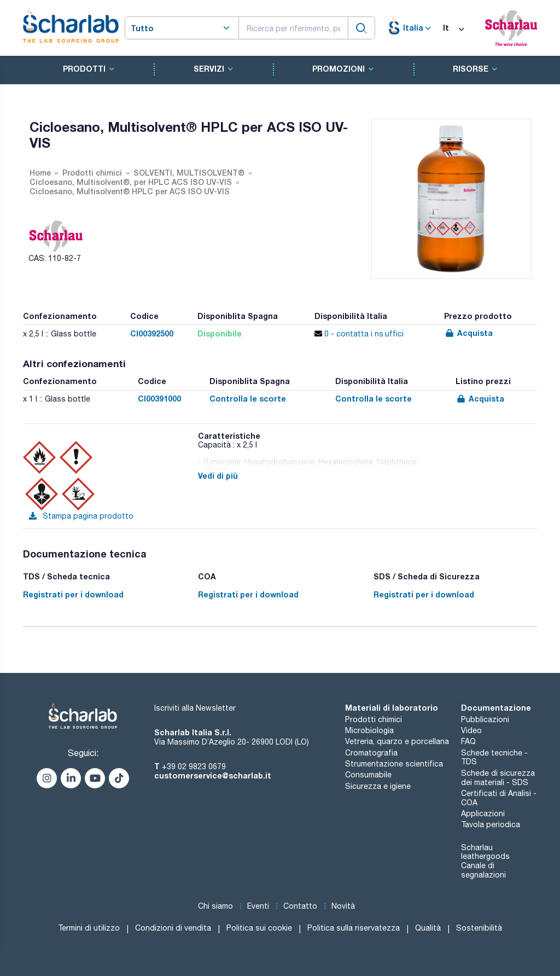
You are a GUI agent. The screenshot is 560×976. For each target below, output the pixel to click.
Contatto (300, 906)
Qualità (428, 928)
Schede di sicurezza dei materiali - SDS (498, 778)
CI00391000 (159, 399)
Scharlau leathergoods (485, 852)
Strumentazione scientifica (394, 764)
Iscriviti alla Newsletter (195, 708)
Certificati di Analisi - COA (499, 798)
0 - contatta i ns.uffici (359, 334)
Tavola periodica (491, 824)
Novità (343, 906)
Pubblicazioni (485, 719)
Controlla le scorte (248, 399)
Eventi (258, 906)
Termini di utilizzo (89, 928)
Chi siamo (215, 906)
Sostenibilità (479, 928)
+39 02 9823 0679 (194, 766)
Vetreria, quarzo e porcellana (397, 741)
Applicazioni (483, 814)
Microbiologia (369, 730)
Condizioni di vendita (173, 928)
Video (471, 730)
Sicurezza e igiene (378, 786)
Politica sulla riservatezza (354, 928)
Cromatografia (371, 753)
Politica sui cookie (259, 928)
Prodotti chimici (374, 719)
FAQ (468, 741)
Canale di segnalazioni (483, 870)
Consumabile (368, 775)
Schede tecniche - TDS (494, 757)
